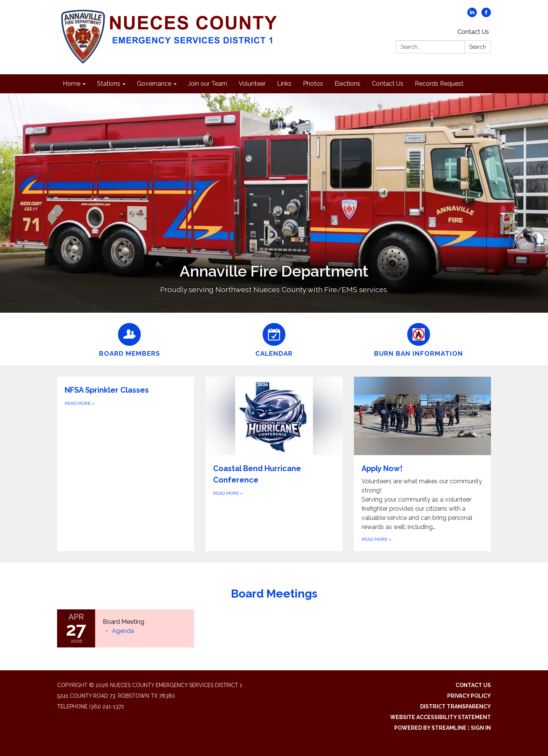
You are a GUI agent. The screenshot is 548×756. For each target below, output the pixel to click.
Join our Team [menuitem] (208, 84)
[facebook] (486, 15)
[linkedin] (472, 15)
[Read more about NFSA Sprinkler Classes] (126, 464)
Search (478, 47)
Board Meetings (274, 594)
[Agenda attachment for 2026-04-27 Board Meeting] (123, 631)
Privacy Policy (469, 696)
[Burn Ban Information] (419, 339)
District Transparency (456, 706)
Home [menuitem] (72, 84)
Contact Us (473, 32)
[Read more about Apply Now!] (422, 464)
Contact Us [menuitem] (388, 84)
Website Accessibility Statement (440, 717)
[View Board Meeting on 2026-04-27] (145, 622)
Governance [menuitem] (154, 84)
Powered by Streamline (430, 728)
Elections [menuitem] (347, 84)
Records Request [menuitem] (439, 84)
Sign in (481, 728)
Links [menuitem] (284, 84)
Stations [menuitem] (109, 84)
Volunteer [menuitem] (252, 84)
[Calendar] (274, 339)
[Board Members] (129, 339)
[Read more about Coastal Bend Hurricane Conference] (274, 464)
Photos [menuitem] (313, 84)
